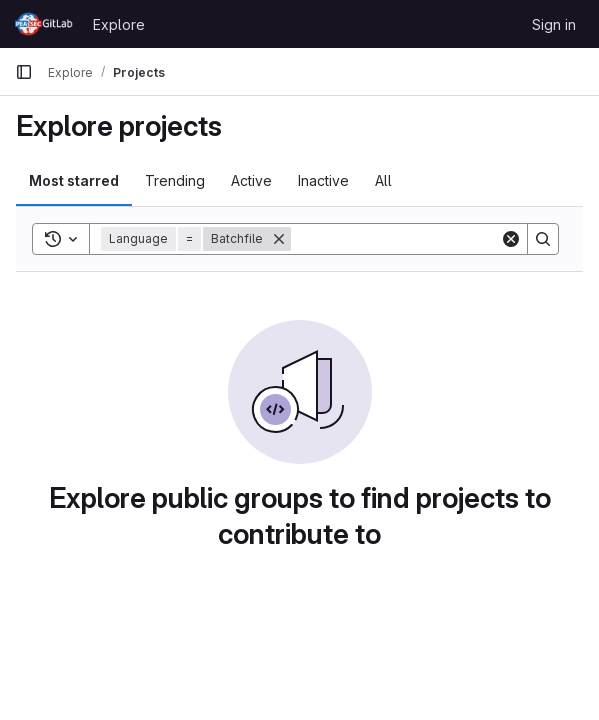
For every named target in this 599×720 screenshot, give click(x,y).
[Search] (415, 239)
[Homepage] (44, 24)
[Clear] (511, 239)
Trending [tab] (175, 180)
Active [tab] (251, 180)
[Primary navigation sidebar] (24, 72)
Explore (119, 24)
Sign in (554, 24)
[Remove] (279, 239)
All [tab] (383, 180)
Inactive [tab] (323, 180)
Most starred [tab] (74, 180)
